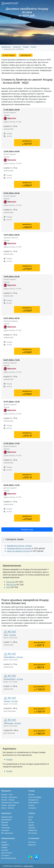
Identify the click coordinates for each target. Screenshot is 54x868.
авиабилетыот (27, 143)
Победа (4, 847)
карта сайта (29, 866)
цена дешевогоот (39, 644)
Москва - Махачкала (9, 797)
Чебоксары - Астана (12, 723)
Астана (34, 47)
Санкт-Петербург (35, 797)
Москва (31, 794)
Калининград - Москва (10, 802)
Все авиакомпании (9, 858)
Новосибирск (34, 802)
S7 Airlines (5, 855)
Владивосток (33, 800)
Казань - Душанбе (8, 805)
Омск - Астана (10, 635)
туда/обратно (26, 55)
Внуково (5, 822)
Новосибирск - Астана (13, 657)
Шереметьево (7, 817)
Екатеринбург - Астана (13, 679)
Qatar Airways (7, 853)
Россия (31, 822)
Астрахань (32, 808)
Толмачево (6, 828)
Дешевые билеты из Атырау (19, 548)
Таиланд (32, 828)
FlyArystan (11, 582)
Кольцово (5, 830)
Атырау (9, 759)
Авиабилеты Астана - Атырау (19, 546)
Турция (31, 825)
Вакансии (32, 845)
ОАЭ (30, 820)
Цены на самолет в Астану (18, 551)
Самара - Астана (11, 701)
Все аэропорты (7, 833)
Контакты (32, 842)
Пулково (5, 825)
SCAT (8, 587)
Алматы (31, 805)
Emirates (5, 850)
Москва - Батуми (8, 800)
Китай (31, 817)
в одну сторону (9, 55)
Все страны (33, 833)
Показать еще (27, 529)
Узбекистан (33, 830)
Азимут (4, 842)
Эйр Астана (11, 585)
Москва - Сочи (7, 794)
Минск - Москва (8, 808)
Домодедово (6, 820)
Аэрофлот (5, 845)
